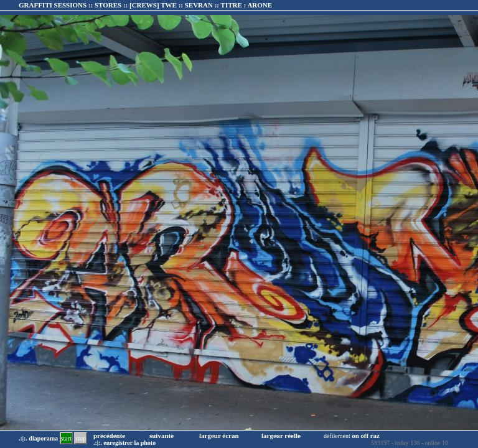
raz (375, 436)
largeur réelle (281, 436)
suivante (162, 436)
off (364, 436)
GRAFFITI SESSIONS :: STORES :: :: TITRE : (145, 5)
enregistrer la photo (129, 443)
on (355, 436)
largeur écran (219, 436)
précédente (109, 436)
